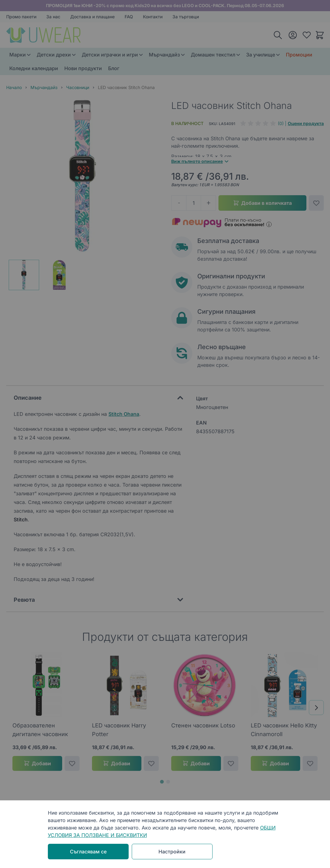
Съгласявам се (88, 852)
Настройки (172, 852)
